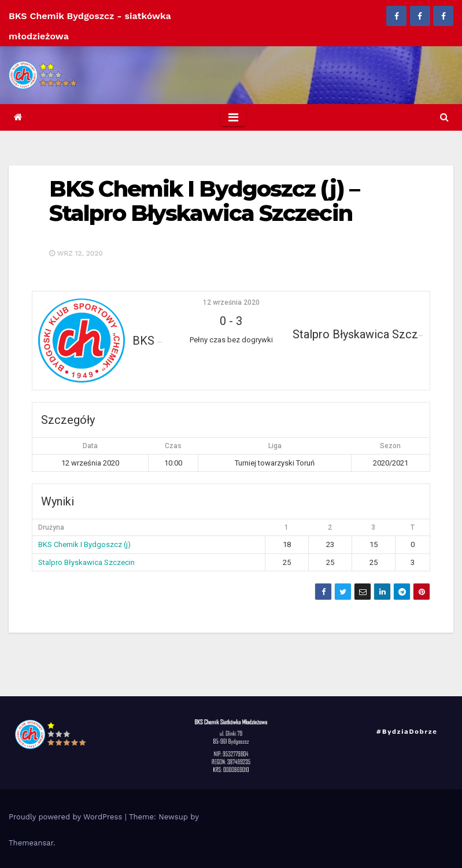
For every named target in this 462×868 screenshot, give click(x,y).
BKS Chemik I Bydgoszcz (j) (84, 544)
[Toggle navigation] (233, 117)
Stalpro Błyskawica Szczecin (86, 562)
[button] (444, 117)
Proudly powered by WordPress (67, 817)
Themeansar (31, 843)
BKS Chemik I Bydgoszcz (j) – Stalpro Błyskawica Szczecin (204, 201)
